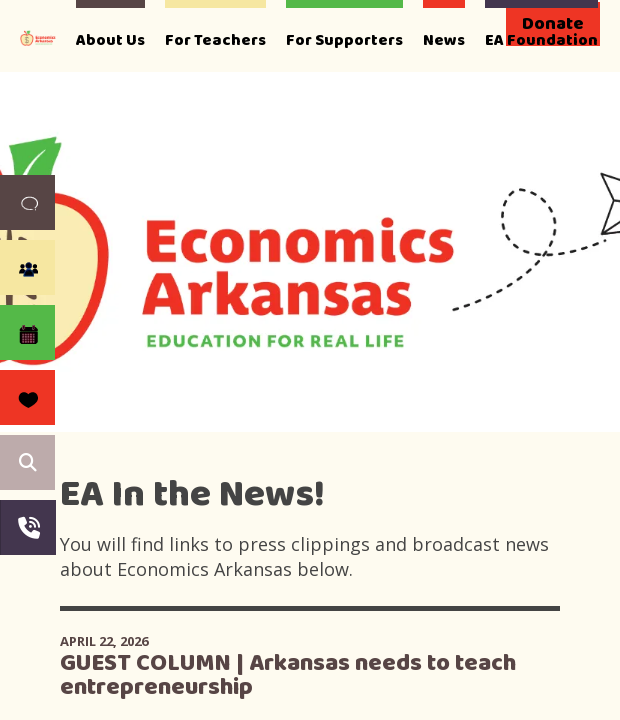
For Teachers (215, 40)
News (444, 40)
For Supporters (344, 40)
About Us (110, 40)
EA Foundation (541, 40)
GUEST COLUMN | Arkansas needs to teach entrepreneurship (288, 675)
